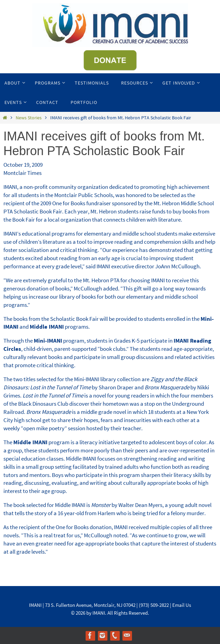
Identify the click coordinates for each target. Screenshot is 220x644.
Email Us (182, 605)
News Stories (29, 118)
